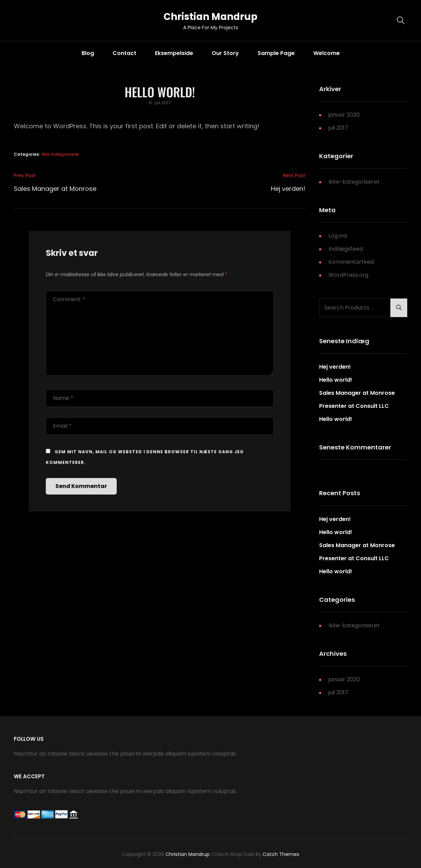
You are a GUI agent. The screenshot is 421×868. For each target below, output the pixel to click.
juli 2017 (338, 128)
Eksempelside (174, 53)
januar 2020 (344, 115)
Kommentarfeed (351, 262)
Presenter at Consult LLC (354, 406)
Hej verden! (335, 367)
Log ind (338, 236)
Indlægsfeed (346, 249)
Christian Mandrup (210, 17)
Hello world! (336, 380)
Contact (124, 53)
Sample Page (276, 53)
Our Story (225, 53)
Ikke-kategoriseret (60, 154)
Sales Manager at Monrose (357, 393)
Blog (88, 53)
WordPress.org (348, 275)
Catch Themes (281, 854)
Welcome (327, 53)
